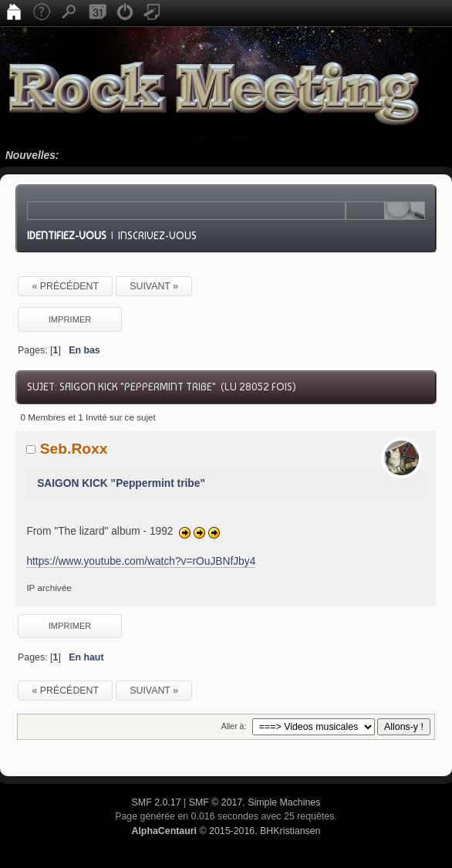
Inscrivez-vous (157, 235)
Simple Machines (284, 802)
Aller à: (234, 726)
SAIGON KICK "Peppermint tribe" (121, 483)
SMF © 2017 (216, 802)
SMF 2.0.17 (157, 802)
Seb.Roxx (74, 449)
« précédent (65, 286)
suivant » (154, 286)
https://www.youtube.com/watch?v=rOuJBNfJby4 (141, 561)
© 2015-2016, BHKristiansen (226, 831)
